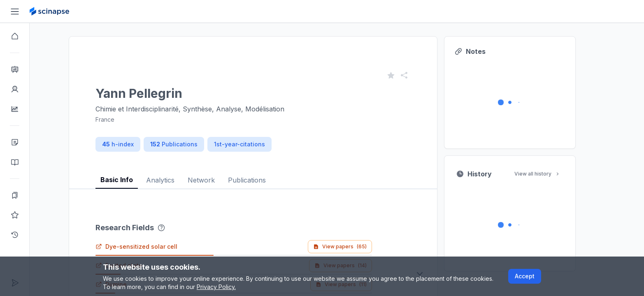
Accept (525, 276)
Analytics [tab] (175, 180)
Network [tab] (216, 180)
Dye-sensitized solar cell (151, 246)
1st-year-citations (254, 144)
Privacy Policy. (216, 287)
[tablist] (268, 174)
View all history (552, 174)
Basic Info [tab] (131, 180)
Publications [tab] (262, 180)
